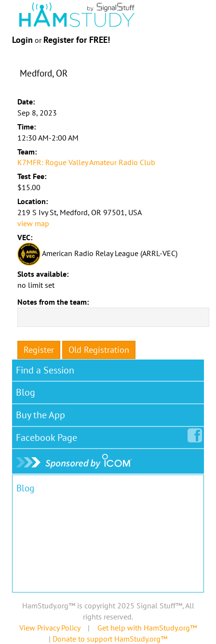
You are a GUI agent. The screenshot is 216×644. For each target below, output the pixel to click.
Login (22, 40)
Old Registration (99, 350)
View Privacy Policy (50, 628)
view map (33, 223)
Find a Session (45, 370)
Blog (26, 392)
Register (39, 350)
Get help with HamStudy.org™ (147, 628)
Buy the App (40, 415)
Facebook (48, 436)
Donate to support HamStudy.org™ (110, 639)
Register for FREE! (77, 40)
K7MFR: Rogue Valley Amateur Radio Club (86, 162)
